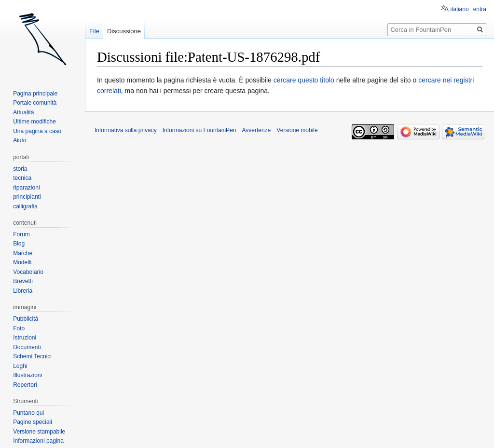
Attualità (23, 112)
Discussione (124, 31)
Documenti (27, 347)
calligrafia (25, 206)
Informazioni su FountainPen (199, 130)
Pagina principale (35, 94)
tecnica (22, 178)
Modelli (22, 262)
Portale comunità (35, 103)
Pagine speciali (33, 422)
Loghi (20, 366)
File (94, 31)
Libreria (23, 291)
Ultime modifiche (34, 122)
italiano (460, 9)
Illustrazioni (27, 375)
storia (20, 169)
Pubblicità (26, 319)
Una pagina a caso (37, 131)
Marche (23, 253)
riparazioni (26, 188)
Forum (21, 234)
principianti (27, 197)
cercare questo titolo (304, 80)
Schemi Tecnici (32, 356)
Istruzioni (25, 338)
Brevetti (23, 281)
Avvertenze (256, 130)
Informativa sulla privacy (126, 130)
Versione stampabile (39, 432)
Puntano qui (28, 413)
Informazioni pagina (38, 441)
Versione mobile (297, 130)
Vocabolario (28, 272)
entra (480, 9)
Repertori (25, 385)
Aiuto (20, 140)
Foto (19, 328)
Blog (19, 244)
